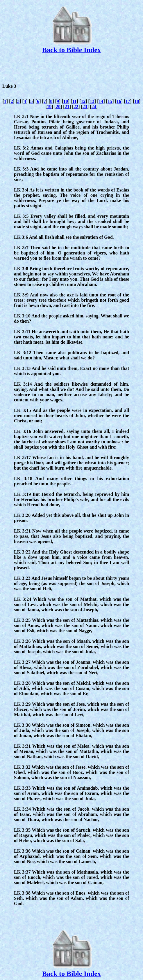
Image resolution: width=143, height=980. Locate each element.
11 (74, 101)
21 (67, 107)
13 (92, 101)
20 (58, 107)
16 (119, 101)
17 (128, 101)
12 (83, 101)
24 (94, 107)
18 (137, 101)
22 (76, 107)
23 (85, 107)
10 (66, 101)
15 (110, 101)
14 (101, 101)
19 (49, 107)
